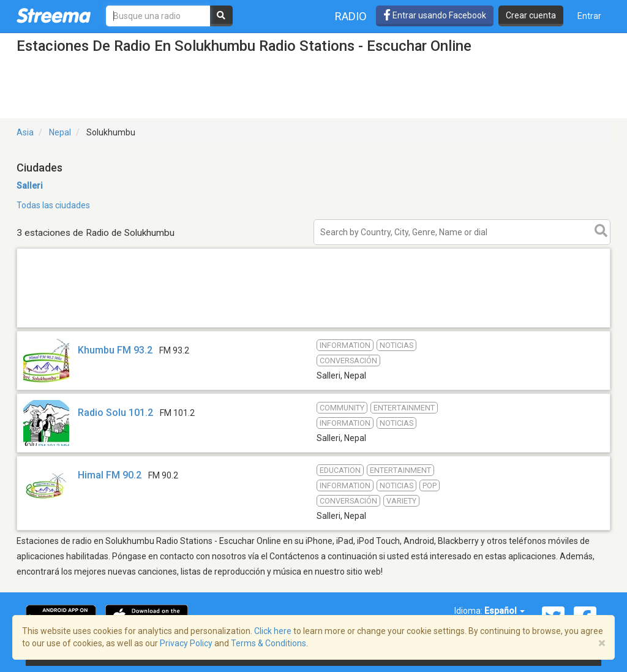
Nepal (60, 132)
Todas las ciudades (53, 205)
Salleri (30, 186)
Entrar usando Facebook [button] (435, 15)
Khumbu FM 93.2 (115, 350)
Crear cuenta (531, 15)
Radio (351, 16)
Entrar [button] (589, 16)
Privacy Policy (186, 643)
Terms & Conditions (268, 643)
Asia (25, 132)
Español (505, 611)
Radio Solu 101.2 (115, 413)
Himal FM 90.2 (110, 475)
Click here (273, 631)
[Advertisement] (313, 327)
